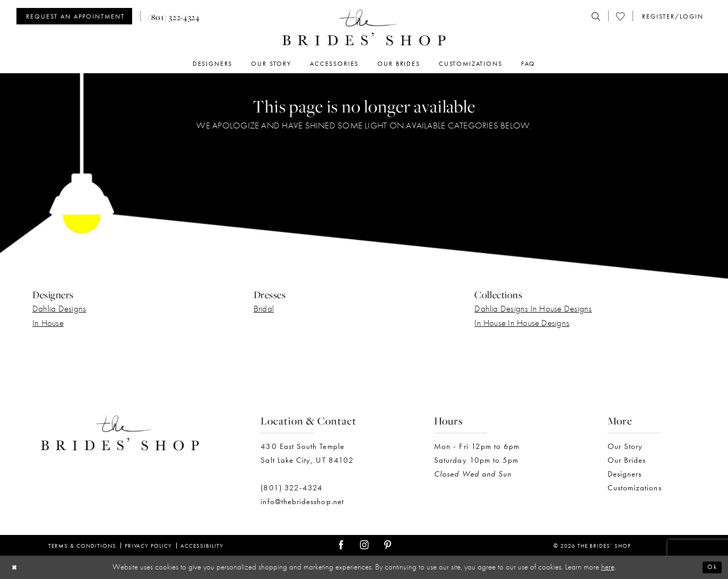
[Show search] (596, 16)
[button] (672, 16)
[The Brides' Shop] (364, 27)
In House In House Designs (522, 323)
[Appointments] (74, 16)
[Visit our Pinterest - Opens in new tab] (388, 545)
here (608, 567)
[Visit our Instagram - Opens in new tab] (364, 545)
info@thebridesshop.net (302, 502)
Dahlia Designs (59, 308)
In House (48, 323)
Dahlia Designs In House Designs (533, 308)
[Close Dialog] (16, 568)
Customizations (635, 488)
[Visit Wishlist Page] (620, 16)
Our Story (625, 446)
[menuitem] (78, 16)
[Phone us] (174, 16)
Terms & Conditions (82, 546)
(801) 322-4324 (292, 488)
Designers (625, 474)
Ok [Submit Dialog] (710, 567)
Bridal (264, 308)
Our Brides (627, 460)
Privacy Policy (149, 546)
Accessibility (202, 546)
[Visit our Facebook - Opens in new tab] (341, 545)
